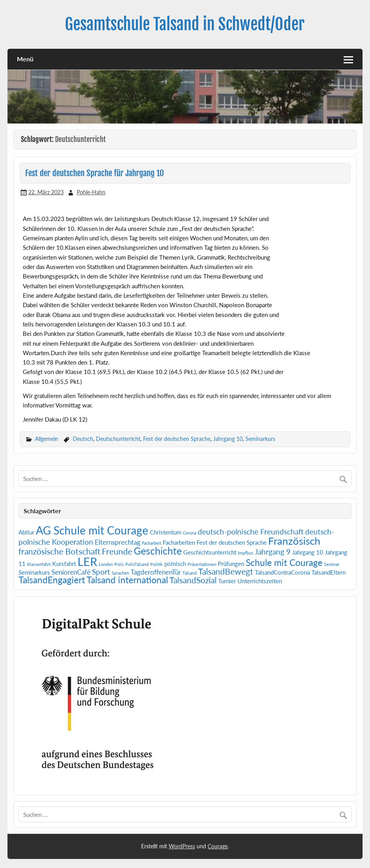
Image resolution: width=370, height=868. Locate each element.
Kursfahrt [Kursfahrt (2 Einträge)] (64, 564)
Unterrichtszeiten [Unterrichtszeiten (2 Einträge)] (260, 581)
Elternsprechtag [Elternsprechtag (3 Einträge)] (118, 542)
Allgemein (47, 439)
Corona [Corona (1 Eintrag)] (190, 533)
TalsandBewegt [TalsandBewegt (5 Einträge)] (226, 571)
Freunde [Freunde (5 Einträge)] (117, 551)
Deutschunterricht (118, 439)
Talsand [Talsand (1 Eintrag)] (190, 573)
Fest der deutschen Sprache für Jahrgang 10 (95, 173)
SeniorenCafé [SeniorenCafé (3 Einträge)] (71, 572)
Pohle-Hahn (91, 192)
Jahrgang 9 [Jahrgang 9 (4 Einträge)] (273, 552)
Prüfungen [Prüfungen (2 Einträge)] (231, 564)
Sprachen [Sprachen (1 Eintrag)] (120, 573)
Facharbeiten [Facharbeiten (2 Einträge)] (179, 543)
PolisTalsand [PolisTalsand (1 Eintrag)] (137, 564)
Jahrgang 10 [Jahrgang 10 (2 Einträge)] (308, 552)
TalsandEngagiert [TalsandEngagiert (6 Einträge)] (52, 580)
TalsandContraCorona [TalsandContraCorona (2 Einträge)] (282, 572)
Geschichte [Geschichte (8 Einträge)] (158, 551)
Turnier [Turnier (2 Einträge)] (227, 581)
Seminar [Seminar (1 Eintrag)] (332, 564)
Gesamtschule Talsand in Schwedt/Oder (185, 24)
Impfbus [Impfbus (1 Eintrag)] (246, 553)
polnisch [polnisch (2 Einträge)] (175, 564)
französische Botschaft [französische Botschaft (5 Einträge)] (59, 551)
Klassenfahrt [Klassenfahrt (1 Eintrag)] (39, 564)
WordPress (182, 846)
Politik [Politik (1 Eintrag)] (156, 564)
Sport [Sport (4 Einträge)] (101, 572)
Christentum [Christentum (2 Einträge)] (166, 532)
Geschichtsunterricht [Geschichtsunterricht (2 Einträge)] (210, 552)
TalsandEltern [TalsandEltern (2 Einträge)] (329, 572)
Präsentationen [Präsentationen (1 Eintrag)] (202, 564)
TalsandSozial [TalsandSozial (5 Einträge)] (193, 580)
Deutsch (83, 439)
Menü (25, 59)
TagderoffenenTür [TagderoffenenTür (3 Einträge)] (156, 572)
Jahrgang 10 (228, 439)
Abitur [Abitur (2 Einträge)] (26, 532)
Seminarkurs (260, 439)
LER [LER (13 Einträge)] (87, 561)
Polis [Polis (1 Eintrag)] (119, 564)
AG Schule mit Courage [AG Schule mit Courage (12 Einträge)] (92, 530)
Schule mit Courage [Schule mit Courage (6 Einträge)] (284, 563)
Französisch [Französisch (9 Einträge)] (294, 541)
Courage (218, 846)
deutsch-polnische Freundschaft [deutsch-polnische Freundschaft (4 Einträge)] (251, 532)
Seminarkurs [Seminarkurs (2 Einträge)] (34, 572)
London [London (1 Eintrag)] (106, 564)
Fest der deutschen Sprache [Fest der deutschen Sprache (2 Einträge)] (232, 543)
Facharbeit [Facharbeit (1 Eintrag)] (152, 543)
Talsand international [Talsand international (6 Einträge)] (127, 580)
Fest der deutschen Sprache (177, 439)
